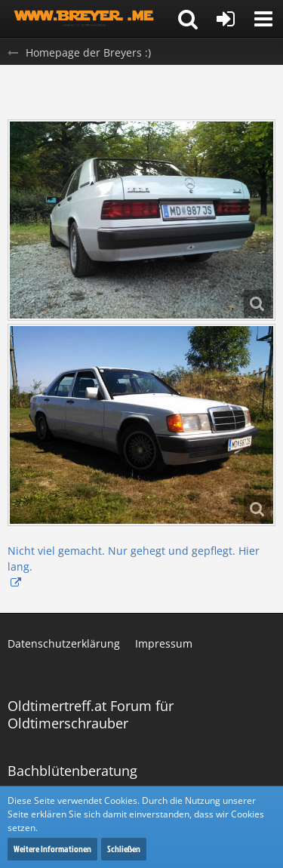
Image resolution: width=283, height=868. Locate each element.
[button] (263, 19)
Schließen (124, 849)
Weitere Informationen (52, 849)
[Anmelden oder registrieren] (226, 19)
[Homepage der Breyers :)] (85, 19)
